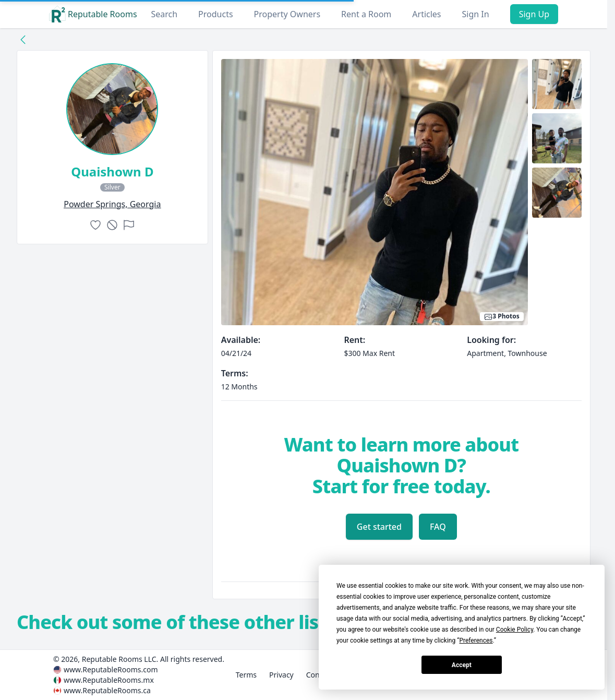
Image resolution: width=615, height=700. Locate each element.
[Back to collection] (23, 39)
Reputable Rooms (93, 14)
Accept (462, 665)
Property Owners (287, 14)
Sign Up (534, 14)
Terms (246, 675)
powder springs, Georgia (112, 204)
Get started (379, 527)
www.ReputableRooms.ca (107, 690)
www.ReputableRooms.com (111, 669)
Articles (426, 14)
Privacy (281, 675)
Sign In (476, 14)
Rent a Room (366, 14)
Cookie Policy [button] (515, 630)
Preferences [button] (476, 640)
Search (164, 14)
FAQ (438, 527)
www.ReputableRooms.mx (109, 680)
